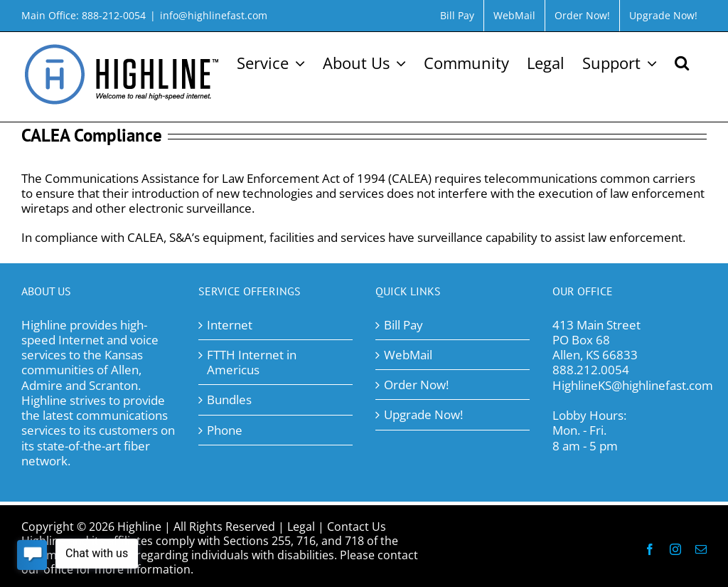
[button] (682, 61)
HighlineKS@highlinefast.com (633, 385)
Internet (230, 325)
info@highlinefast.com (214, 15)
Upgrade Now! (423, 414)
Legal (301, 527)
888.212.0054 (591, 370)
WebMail (408, 355)
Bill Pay (403, 325)
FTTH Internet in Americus (252, 363)
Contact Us (357, 527)
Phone (225, 430)
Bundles (229, 400)
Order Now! (416, 385)
